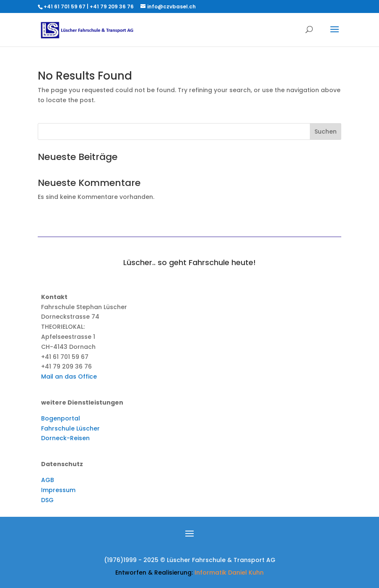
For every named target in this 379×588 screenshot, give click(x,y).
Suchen (326, 132)
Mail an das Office (69, 377)
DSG (47, 500)
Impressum (58, 490)
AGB (48, 480)
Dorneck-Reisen (65, 438)
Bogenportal (61, 418)
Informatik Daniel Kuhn (229, 573)
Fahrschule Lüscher (70, 428)
